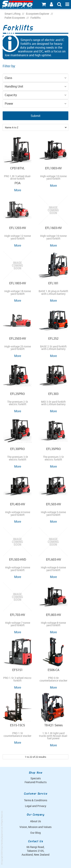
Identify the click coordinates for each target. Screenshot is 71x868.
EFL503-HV (53, 504)
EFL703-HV (18, 615)
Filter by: (9, 66)
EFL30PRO (18, 449)
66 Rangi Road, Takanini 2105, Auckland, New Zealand (35, 851)
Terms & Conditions (36, 800)
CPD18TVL (18, 168)
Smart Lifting (12, 14)
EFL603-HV (53, 559)
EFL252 (53, 338)
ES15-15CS (18, 725)
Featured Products (36, 782)
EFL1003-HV (53, 168)
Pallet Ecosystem (15, 18)
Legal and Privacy (36, 806)
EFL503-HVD (18, 559)
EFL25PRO (18, 394)
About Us (35, 821)
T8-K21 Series (53, 725)
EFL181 (53, 283)
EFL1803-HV (18, 283)
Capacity (11, 95)
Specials (36, 778)
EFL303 (53, 394)
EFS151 (18, 670)
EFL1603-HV (53, 228)
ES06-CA (53, 670)
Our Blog (35, 833)
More (18, 190)
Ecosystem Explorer (38, 14)
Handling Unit (14, 86)
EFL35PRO (53, 449)
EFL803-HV (53, 615)
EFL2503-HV (18, 338)
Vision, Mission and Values (35, 827)
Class (8, 78)
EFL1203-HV (18, 228)
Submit (36, 116)
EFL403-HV (18, 504)
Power (9, 104)
